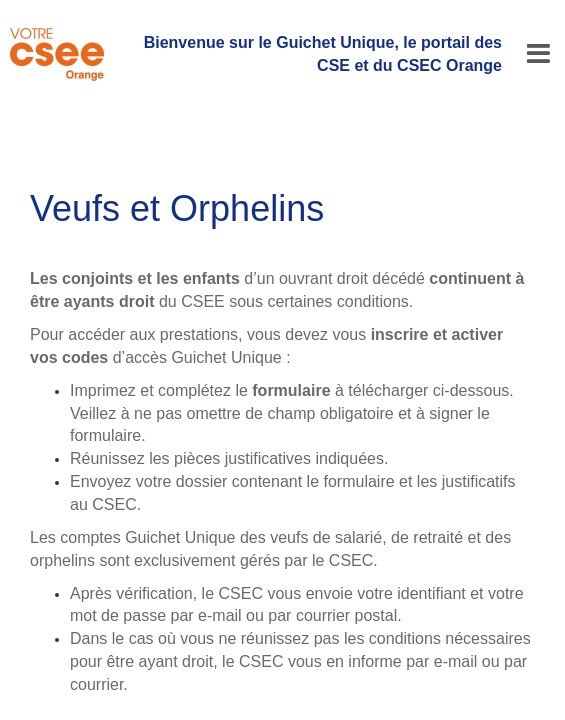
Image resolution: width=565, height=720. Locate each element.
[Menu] (538, 54)
